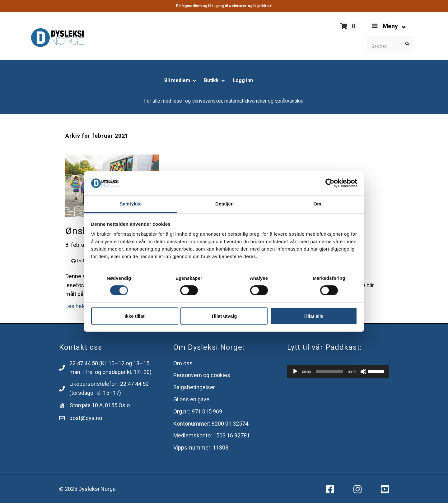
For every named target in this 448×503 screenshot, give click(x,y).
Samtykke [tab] (131, 204)
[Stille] (363, 371)
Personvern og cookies (202, 375)
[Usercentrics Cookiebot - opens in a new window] (330, 183)
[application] (338, 371)
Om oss (183, 363)
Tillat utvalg (224, 316)
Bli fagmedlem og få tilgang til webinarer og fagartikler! (224, 6)
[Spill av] (295, 371)
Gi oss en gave (191, 399)
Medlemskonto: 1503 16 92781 (212, 435)
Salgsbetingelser (194, 387)
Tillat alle (314, 316)
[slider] (329, 371)
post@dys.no (86, 418)
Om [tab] (317, 204)
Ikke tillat (134, 316)
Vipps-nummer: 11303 (201, 448)
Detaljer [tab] (224, 204)
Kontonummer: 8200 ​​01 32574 (211, 424)
